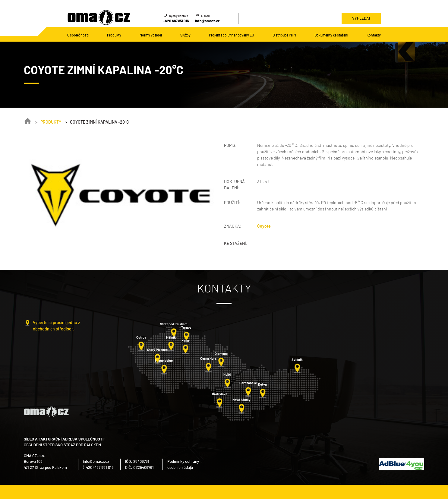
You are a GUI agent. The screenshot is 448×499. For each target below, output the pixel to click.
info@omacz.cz (207, 21)
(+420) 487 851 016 (98, 467)
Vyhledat (361, 18)
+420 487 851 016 (176, 21)
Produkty (51, 122)
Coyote (264, 226)
